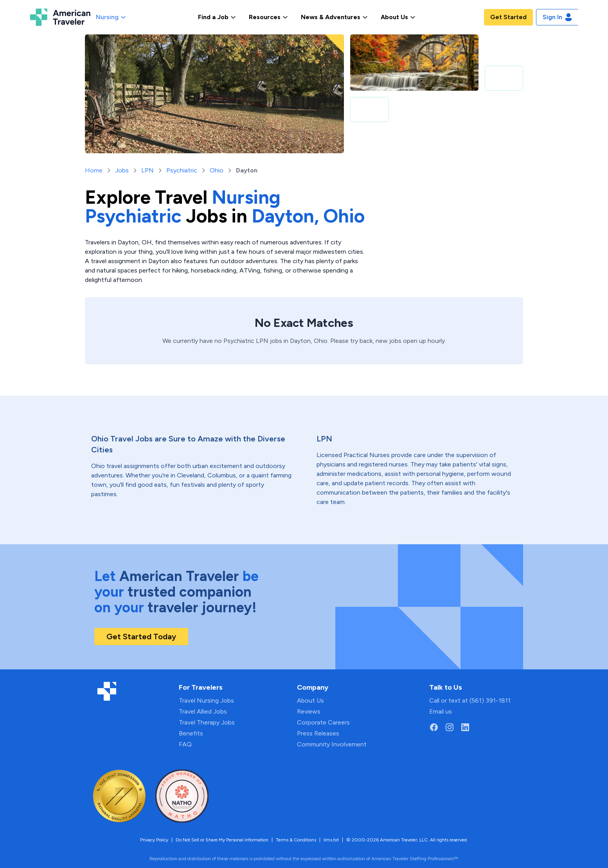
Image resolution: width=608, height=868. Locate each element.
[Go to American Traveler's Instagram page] (450, 727)
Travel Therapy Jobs (207, 722)
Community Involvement (332, 744)
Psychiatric (182, 170)
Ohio (217, 170)
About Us (310, 700)
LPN (148, 170)
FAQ (185, 744)
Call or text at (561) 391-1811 (470, 700)
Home (94, 170)
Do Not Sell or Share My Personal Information (222, 840)
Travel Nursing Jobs (206, 700)
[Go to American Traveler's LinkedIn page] (465, 727)
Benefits (191, 733)
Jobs (122, 170)
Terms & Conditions (296, 840)
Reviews (309, 711)
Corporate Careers (323, 722)
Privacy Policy (154, 840)
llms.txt (331, 840)
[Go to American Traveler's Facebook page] (434, 727)
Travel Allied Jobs (203, 711)
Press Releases (318, 733)
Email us (441, 711)
